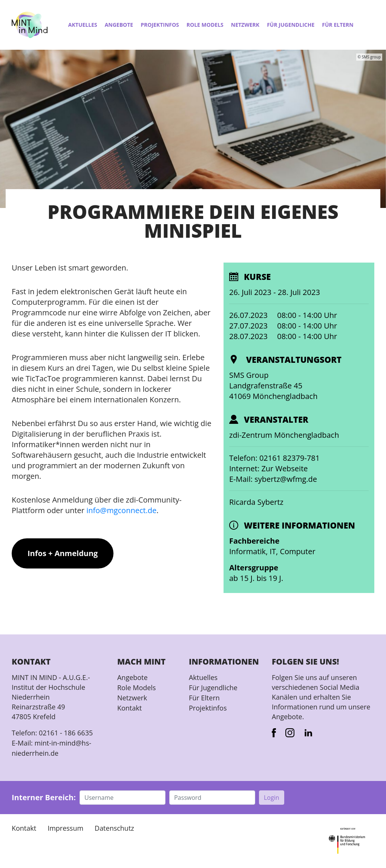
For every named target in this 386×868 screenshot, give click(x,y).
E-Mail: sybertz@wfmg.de (273, 479)
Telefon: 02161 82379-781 (274, 458)
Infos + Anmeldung (63, 553)
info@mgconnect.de (121, 510)
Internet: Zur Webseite (269, 468)
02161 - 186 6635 (66, 733)
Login (272, 796)
